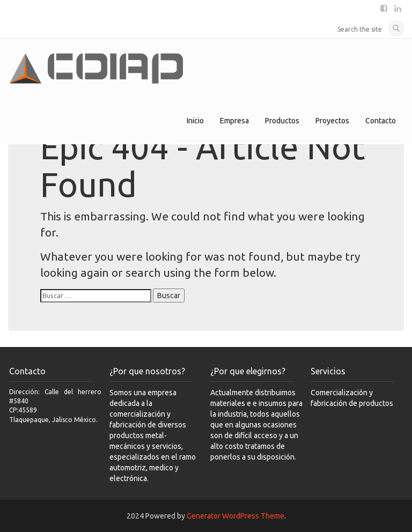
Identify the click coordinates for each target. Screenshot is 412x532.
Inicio (195, 121)
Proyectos (332, 121)
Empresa (234, 121)
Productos (282, 121)
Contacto (381, 121)
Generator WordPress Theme (236, 516)
